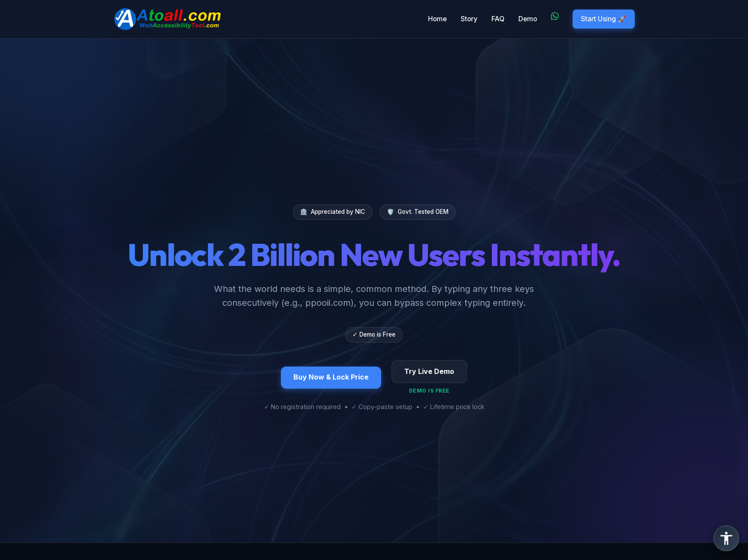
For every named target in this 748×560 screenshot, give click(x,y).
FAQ (498, 19)
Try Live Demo (429, 371)
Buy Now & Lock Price (331, 377)
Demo (528, 19)
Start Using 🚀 (603, 19)
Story (469, 19)
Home (437, 19)
